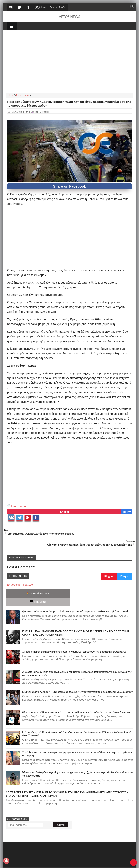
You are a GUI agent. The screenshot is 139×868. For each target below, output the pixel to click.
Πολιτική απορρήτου (82, 862)
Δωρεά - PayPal (58, 7)
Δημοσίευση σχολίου (20, 585)
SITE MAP (64, 862)
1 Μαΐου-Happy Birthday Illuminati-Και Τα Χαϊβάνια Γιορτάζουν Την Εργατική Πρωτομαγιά (74, 643)
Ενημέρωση (18, 506)
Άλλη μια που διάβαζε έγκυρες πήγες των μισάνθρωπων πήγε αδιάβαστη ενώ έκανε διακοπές (76, 703)
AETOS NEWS (69, 17)
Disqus (124, 576)
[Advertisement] (69, 61)
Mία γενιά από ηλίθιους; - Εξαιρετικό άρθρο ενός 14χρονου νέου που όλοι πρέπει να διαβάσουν (77, 683)
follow (40, 8)
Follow (126, 511)
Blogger (109, 576)
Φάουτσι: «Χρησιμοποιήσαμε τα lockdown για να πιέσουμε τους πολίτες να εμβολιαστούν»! (75, 603)
